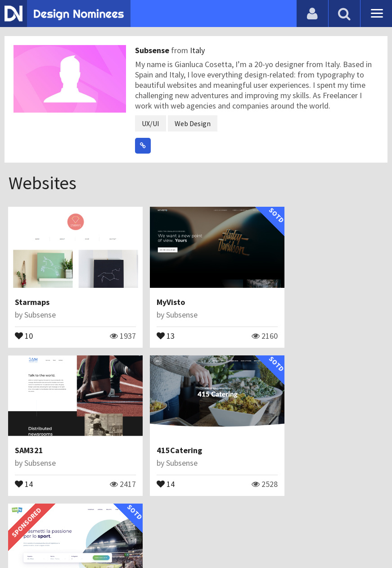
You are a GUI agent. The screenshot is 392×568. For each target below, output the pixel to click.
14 (279, 326)
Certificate (96, 538)
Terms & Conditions (158, 538)
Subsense (153, 50)
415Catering (38, 433)
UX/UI (151, 123)
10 (24, 326)
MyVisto (157, 293)
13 (152, 326)
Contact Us (53, 538)
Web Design (193, 123)
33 (152, 466)
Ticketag (159, 433)
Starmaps (33, 293)
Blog (19, 538)
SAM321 (285, 293)
